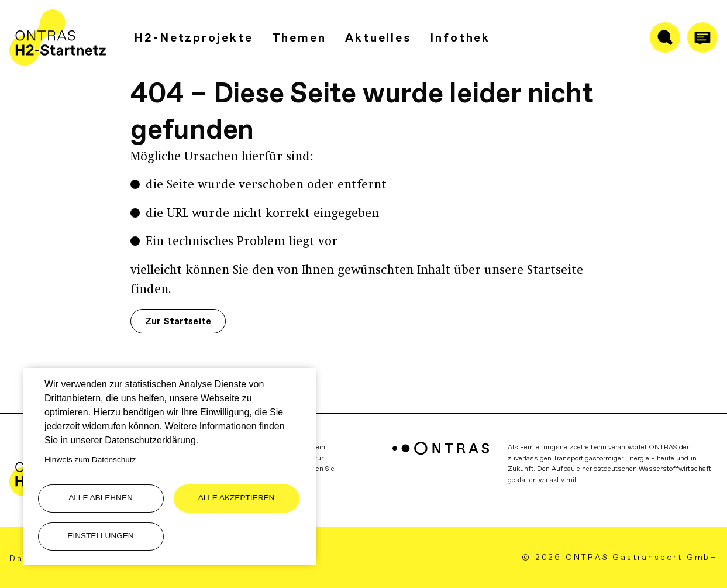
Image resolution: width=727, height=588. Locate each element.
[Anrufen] (702, 37)
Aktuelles (378, 37)
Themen (299, 37)
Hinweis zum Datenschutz (90, 460)
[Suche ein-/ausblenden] (665, 37)
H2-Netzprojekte (194, 37)
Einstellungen (100, 536)
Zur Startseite (178, 321)
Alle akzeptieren (237, 498)
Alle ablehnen (101, 498)
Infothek (460, 37)
